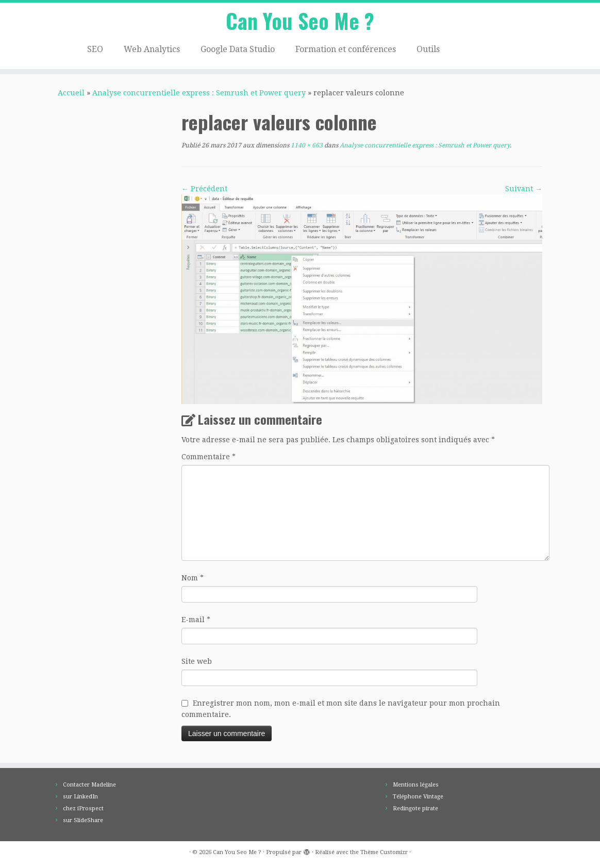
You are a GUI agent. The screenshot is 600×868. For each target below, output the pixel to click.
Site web (197, 661)
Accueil (71, 93)
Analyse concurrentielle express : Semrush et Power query (199, 93)
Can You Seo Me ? (300, 21)
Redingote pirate (415, 808)
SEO (95, 49)
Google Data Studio (238, 49)
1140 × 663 (306, 145)
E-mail (196, 620)
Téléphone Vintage (418, 797)
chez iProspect (83, 808)
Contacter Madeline (89, 785)
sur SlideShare (83, 820)
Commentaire (209, 457)
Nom (193, 578)
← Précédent (204, 189)
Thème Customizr (384, 852)
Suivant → (524, 189)
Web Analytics (152, 49)
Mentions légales (416, 785)
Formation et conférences (346, 49)
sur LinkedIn (80, 797)
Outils (428, 49)
